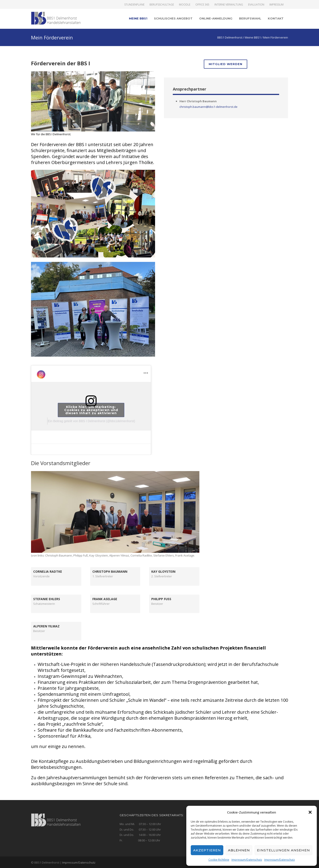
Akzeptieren (207, 850)
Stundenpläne (134, 5)
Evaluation (256, 5)
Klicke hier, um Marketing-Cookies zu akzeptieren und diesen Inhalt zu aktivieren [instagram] (91, 410)
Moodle (185, 5)
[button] (310, 812)
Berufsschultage (162, 5)
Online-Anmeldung (216, 18)
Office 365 (202, 5)
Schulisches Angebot (173, 18)
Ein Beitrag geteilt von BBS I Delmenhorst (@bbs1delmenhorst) (91, 421)
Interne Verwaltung (229, 5)
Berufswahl (250, 18)
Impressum (276, 5)
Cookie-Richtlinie (219, 860)
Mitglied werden (226, 64)
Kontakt (276, 18)
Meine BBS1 (138, 18)
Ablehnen (239, 850)
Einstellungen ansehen (283, 850)
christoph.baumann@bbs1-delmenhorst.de (208, 107)
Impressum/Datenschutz (247, 860)
